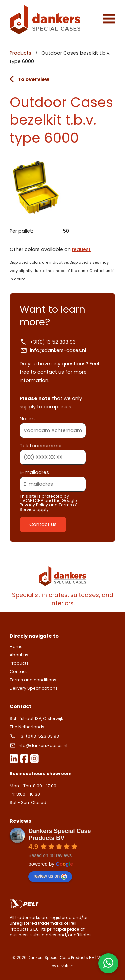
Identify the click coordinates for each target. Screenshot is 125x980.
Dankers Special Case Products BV (59, 834)
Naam (53, 424)
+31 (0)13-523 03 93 (35, 736)
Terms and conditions (33, 680)
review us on (50, 876)
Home (16, 646)
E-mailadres (53, 478)
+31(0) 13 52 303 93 (48, 342)
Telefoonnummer (53, 451)
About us (19, 655)
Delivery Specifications (34, 688)
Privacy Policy (34, 505)
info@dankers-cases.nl (53, 350)
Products (20, 53)
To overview (29, 79)
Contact (18, 671)
